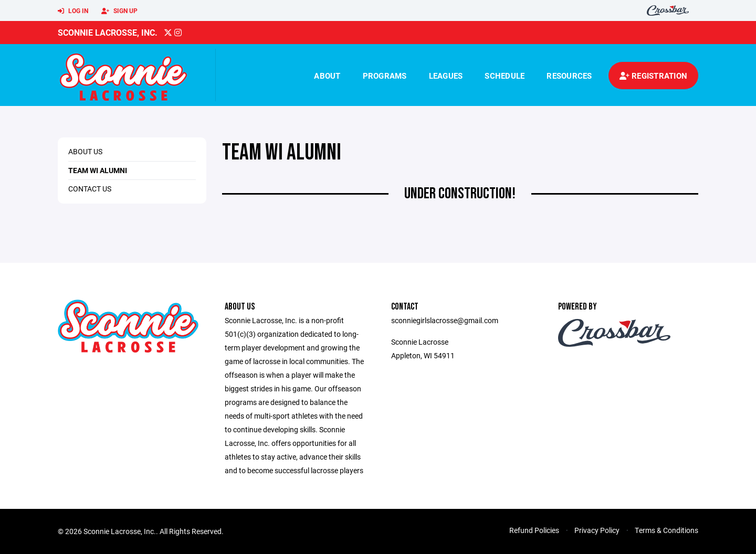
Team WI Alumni (98, 170)
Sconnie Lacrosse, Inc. (108, 32)
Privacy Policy (597, 530)
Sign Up (119, 11)
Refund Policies (534, 530)
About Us (85, 151)
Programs (385, 76)
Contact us (90, 189)
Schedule (505, 76)
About (327, 76)
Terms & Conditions (666, 530)
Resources (569, 76)
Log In (73, 11)
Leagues (446, 76)
